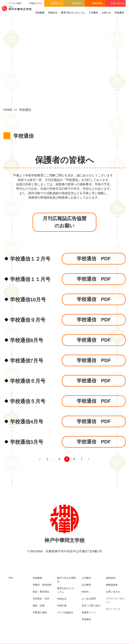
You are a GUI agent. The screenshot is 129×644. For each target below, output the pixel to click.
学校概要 (40, 13)
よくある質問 (89, 599)
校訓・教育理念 (41, 592)
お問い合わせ (118, 3)
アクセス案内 (15, 3)
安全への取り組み (91, 606)
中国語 (32, 3)
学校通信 (119, 13)
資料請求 (77, 3)
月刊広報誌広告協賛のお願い (64, 223)
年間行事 (62, 606)
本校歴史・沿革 (41, 599)
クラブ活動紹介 (65, 613)
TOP (11, 578)
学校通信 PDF (94, 260)
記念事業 (86, 585)
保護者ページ (89, 613)
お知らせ (106, 13)
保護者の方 (56, 3)
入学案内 (93, 13)
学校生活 (53, 13)
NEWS (85, 592)
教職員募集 (97, 3)
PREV (40, 461)
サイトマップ (113, 609)
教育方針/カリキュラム (73, 13)
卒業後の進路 (40, 613)
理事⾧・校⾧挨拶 (42, 585)
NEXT (89, 461)
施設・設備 (39, 606)
